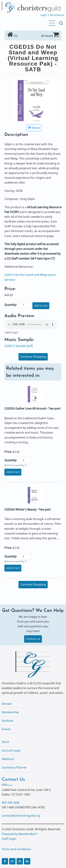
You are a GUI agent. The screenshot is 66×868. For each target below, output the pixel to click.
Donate (7, 704)
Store (5, 742)
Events (6, 729)
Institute (7, 721)
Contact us (33, 639)
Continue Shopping (33, 357)
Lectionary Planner (14, 767)
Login (44, 15)
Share (34, 128)
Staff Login (9, 839)
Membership (10, 712)
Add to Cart (41, 306)
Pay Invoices (57, 15)
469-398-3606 (11, 803)
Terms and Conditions (16, 849)
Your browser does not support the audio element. (31, 325)
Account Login (11, 750)
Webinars (8, 759)
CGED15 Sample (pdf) (19, 346)
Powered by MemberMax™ (20, 834)
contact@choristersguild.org (21, 816)
